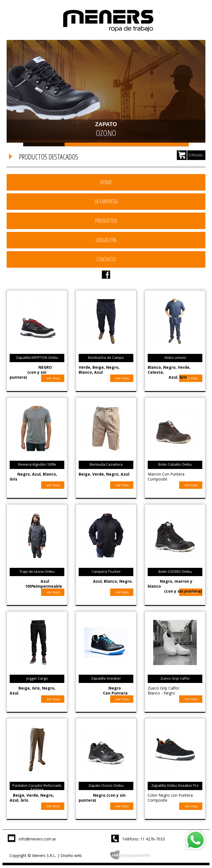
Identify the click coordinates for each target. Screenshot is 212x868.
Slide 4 (168, 144)
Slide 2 (85, 144)
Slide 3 (127, 144)
